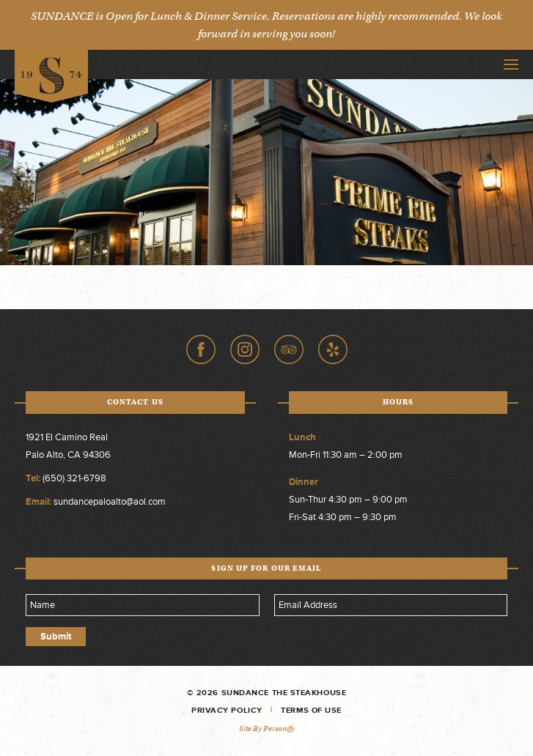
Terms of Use (311, 710)
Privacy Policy (227, 710)
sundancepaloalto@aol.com (110, 502)
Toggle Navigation (511, 64)
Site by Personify (267, 729)
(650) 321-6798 (74, 478)
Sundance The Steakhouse (51, 77)
